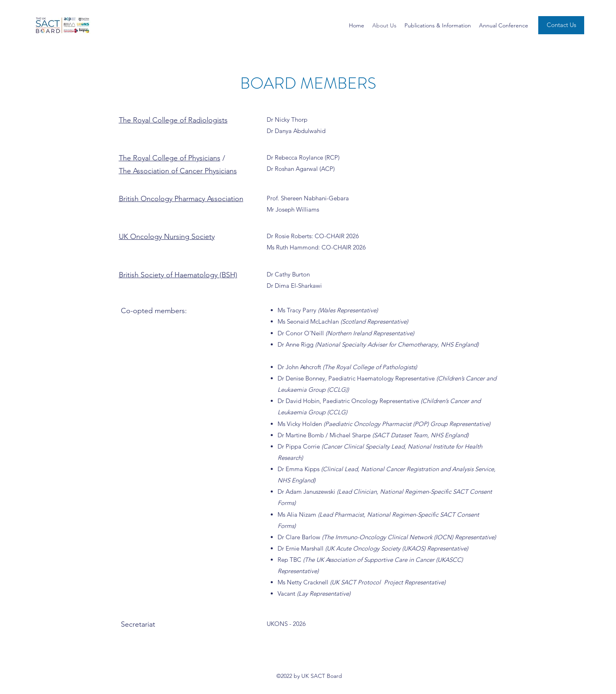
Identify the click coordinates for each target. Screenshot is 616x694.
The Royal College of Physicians (170, 158)
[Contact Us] (561, 25)
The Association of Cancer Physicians (178, 171)
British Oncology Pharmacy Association (181, 199)
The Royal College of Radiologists (173, 120)
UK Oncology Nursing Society (167, 237)
